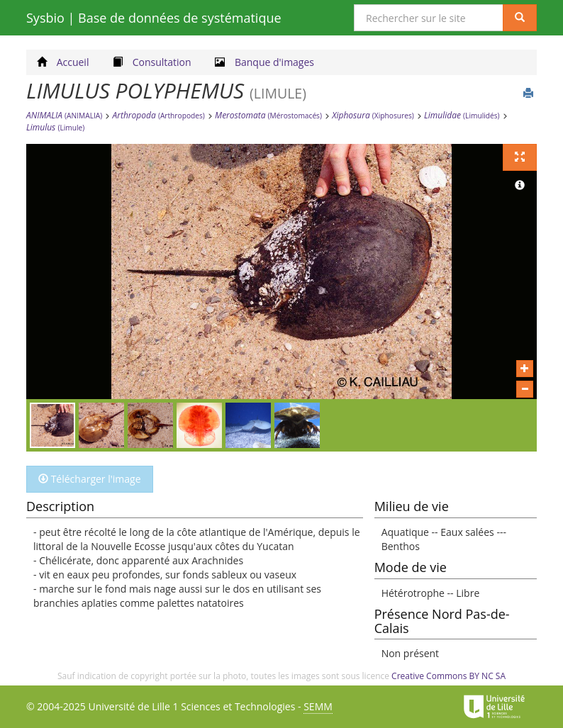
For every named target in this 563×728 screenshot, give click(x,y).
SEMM (318, 706)
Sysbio (154, 18)
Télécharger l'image (90, 479)
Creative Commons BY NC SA (448, 676)
